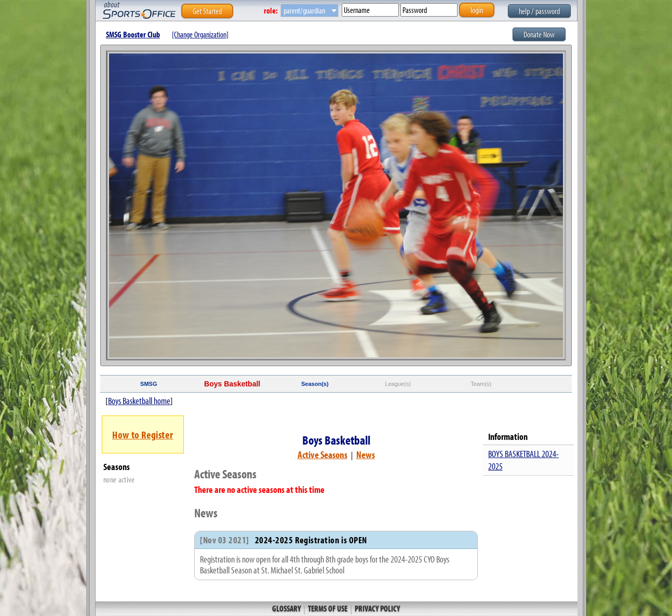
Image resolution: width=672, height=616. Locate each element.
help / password (539, 11)
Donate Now (539, 34)
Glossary (287, 608)
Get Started (207, 11)
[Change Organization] (200, 34)
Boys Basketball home (139, 401)
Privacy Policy (377, 608)
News (366, 454)
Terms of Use (328, 608)
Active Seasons (322, 454)
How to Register (143, 434)
